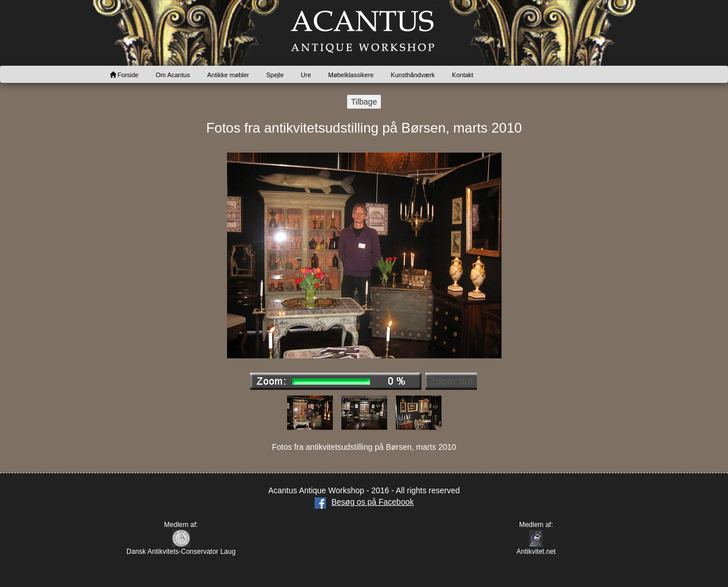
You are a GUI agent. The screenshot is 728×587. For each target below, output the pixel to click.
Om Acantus (173, 75)
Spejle (275, 75)
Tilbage (364, 102)
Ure (306, 75)
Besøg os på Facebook (364, 502)
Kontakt (462, 75)
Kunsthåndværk (413, 75)
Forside (124, 75)
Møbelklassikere (351, 75)
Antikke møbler (228, 75)
